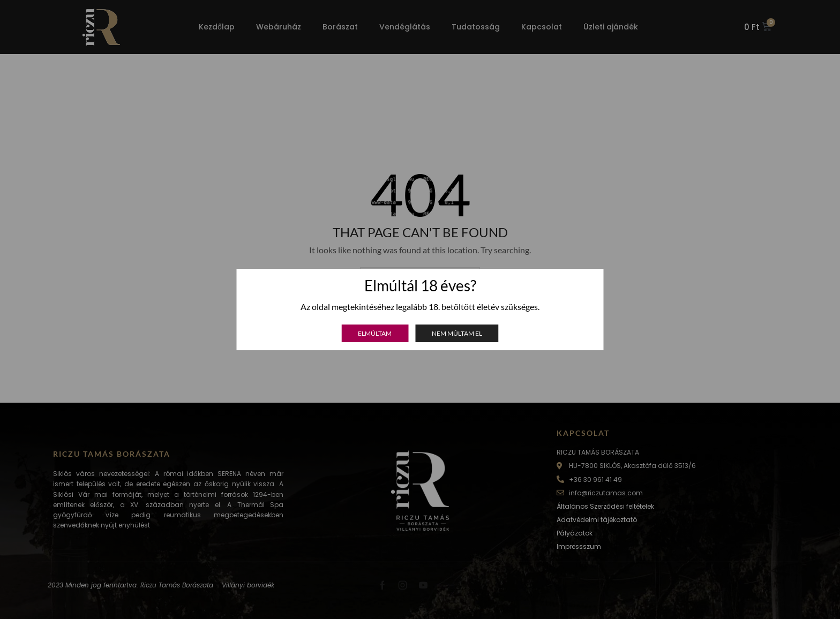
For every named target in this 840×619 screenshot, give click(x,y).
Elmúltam (375, 333)
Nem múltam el (457, 333)
